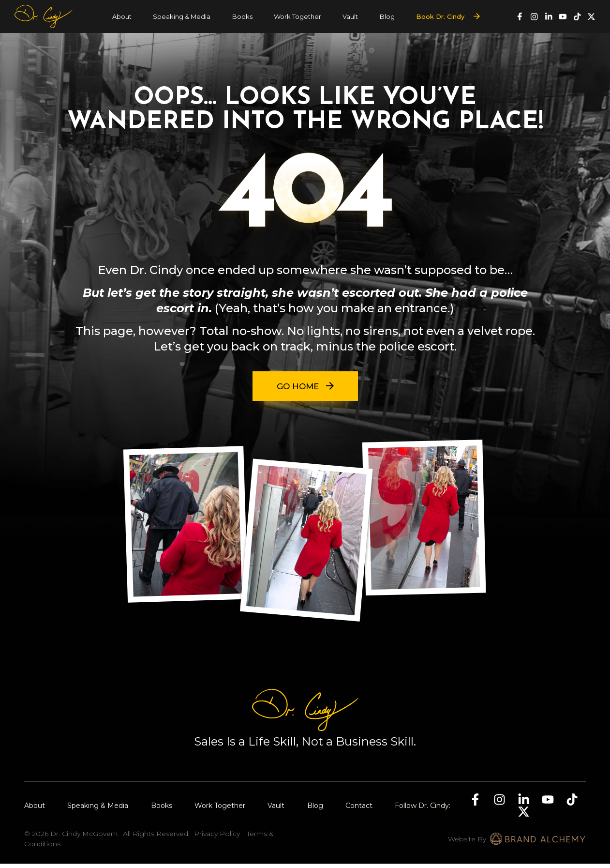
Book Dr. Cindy (440, 16)
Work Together (298, 16)
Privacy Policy (217, 838)
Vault (350, 16)
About (122, 16)
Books (242, 16)
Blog (387, 16)
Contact (359, 810)
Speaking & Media (182, 16)
